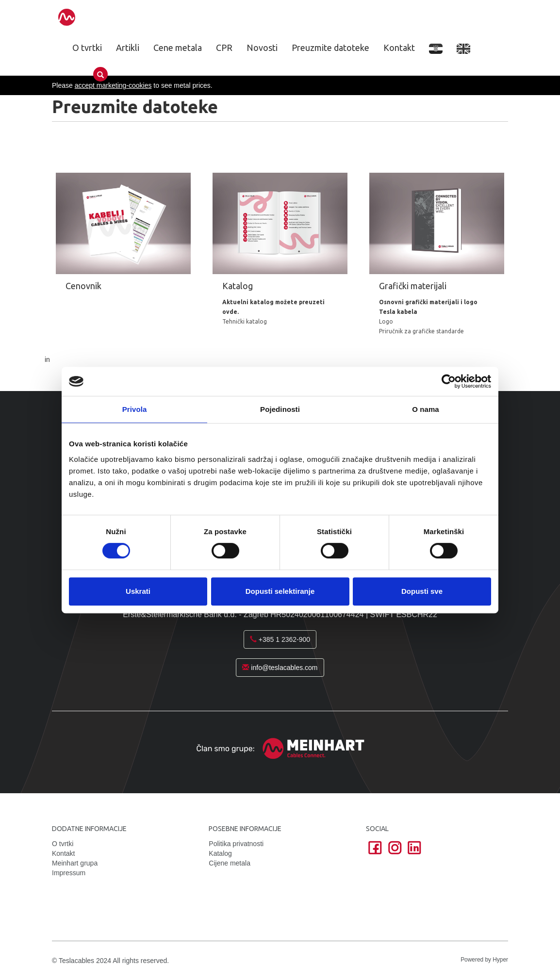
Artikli (128, 48)
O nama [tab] (426, 409)
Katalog (220, 849)
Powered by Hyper (484, 955)
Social (377, 824)
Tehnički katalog (241, 313)
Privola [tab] (135, 409)
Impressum (69, 868)
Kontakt (399, 48)
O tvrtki (87, 48)
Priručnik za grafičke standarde (418, 333)
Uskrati (138, 591)
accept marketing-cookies (113, 85)
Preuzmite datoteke (330, 48)
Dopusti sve (422, 591)
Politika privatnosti (236, 839)
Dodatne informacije (89, 824)
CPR (224, 48)
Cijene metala (230, 858)
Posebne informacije (245, 824)
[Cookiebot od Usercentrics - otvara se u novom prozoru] (449, 381)
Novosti (262, 48)
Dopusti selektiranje (280, 591)
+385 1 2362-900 (280, 635)
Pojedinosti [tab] (280, 409)
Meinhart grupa (75, 858)
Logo (383, 323)
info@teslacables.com (280, 663)
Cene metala (178, 48)
